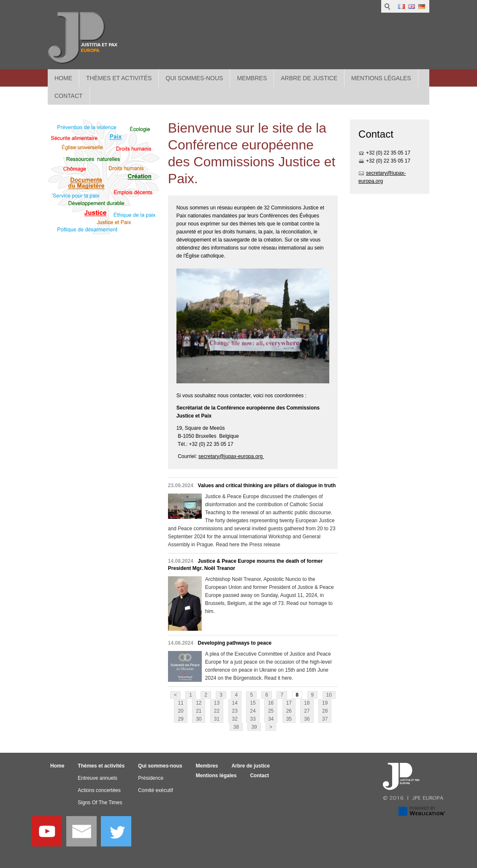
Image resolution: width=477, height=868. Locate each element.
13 (217, 703)
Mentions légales (381, 78)
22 (217, 711)
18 (307, 703)
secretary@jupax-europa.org (231, 456)
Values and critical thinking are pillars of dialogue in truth (267, 486)
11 (180, 703)
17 (289, 703)
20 (180, 711)
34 (271, 719)
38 (236, 727)
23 (235, 711)
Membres (252, 78)
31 (217, 719)
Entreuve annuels (97, 778)
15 (253, 703)
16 (271, 703)
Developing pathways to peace (235, 643)
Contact (259, 776)
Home (63, 78)
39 (254, 727)
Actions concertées (99, 790)
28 (325, 711)
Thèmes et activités (119, 78)
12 (199, 703)
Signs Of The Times (100, 803)
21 (199, 711)
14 (235, 703)
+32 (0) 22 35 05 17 (388, 153)
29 (180, 719)
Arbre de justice (309, 78)
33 (253, 719)
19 (325, 703)
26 (289, 711)
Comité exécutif (156, 790)
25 (271, 711)
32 (235, 719)
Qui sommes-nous (194, 78)
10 (329, 695)
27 (307, 711)
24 (253, 711)
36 (307, 719)
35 (289, 719)
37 (325, 719)
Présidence (151, 778)
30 (199, 719)
